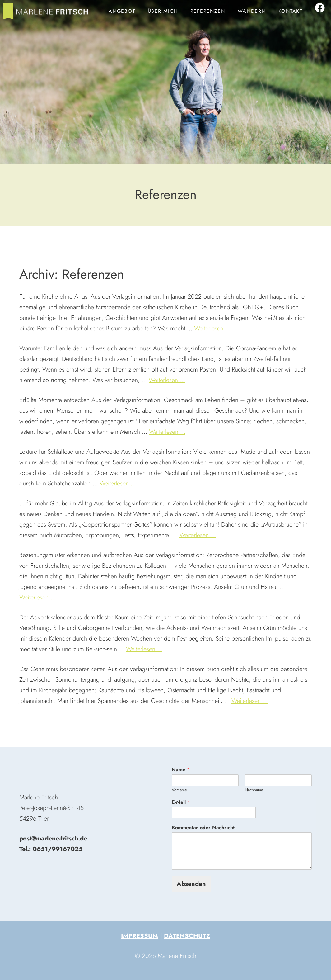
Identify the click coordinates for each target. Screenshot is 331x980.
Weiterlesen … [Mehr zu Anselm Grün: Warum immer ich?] (37, 597)
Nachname (254, 790)
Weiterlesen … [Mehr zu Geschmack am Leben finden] (167, 432)
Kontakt (290, 11)
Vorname (179, 790)
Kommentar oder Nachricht (203, 828)
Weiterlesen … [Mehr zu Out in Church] (212, 328)
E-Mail (181, 802)
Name (181, 770)
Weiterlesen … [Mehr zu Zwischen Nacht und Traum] (118, 483)
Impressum (140, 936)
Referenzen (208, 11)
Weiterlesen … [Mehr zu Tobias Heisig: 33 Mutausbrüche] (198, 535)
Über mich (163, 11)
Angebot (122, 11)
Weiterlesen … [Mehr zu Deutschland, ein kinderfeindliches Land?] (167, 380)
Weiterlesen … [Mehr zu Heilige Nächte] (250, 701)
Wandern (252, 11)
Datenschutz (187, 936)
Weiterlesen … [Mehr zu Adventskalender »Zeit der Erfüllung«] (144, 649)
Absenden (191, 884)
